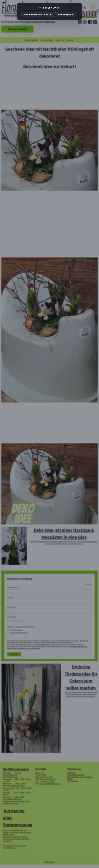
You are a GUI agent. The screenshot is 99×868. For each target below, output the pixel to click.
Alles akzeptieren (66, 14)
